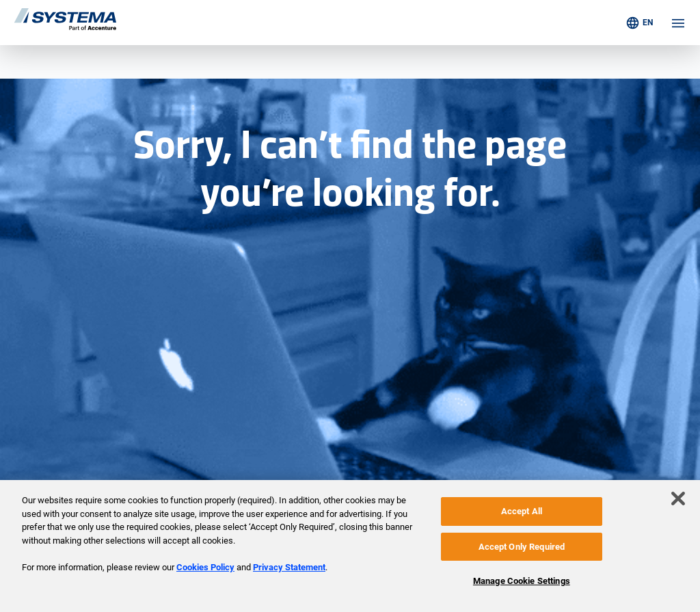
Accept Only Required (522, 547)
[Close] (678, 498)
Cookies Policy (205, 567)
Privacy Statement (289, 567)
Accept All (522, 511)
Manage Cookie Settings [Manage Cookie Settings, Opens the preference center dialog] (522, 581)
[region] (350, 546)
